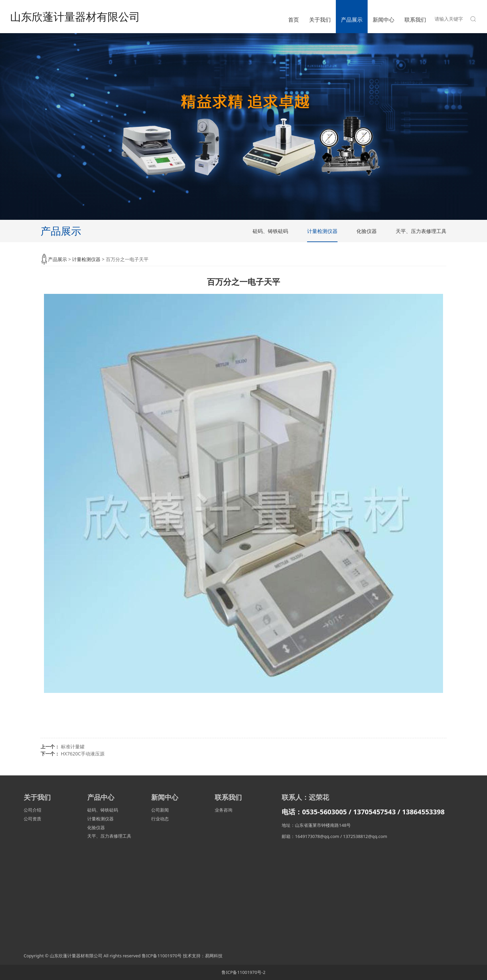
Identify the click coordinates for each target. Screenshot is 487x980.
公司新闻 (160, 810)
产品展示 (352, 20)
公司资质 (32, 819)
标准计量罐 (73, 746)
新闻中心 (384, 20)
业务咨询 (224, 810)
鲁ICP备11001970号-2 (243, 972)
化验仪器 (367, 231)
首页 (294, 20)
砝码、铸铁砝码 (270, 231)
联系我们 (415, 20)
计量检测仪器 (322, 231)
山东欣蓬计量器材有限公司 (75, 16)
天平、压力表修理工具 (421, 231)
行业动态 (160, 819)
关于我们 (320, 20)
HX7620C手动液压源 (83, 754)
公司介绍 (32, 810)
